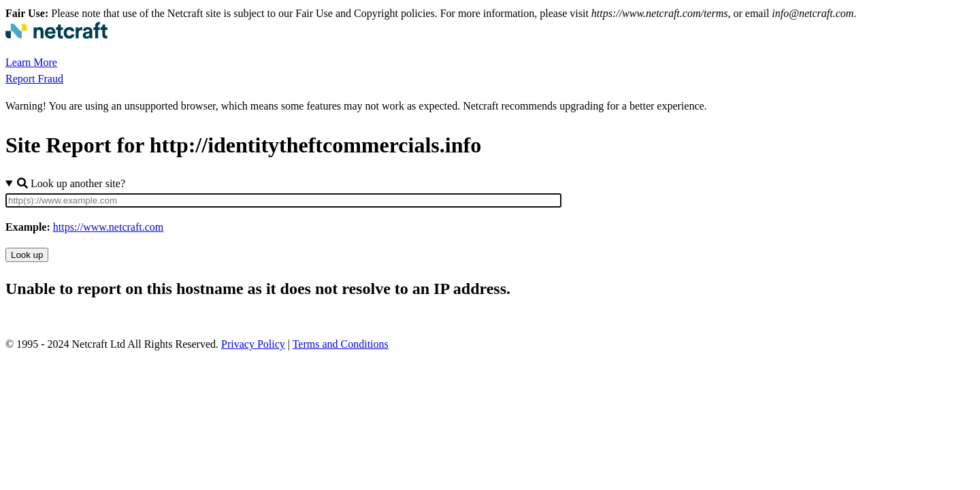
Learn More (31, 62)
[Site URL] (283, 200)
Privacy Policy (253, 344)
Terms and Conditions (341, 344)
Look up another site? (71, 183)
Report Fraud (34, 79)
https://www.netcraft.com (108, 227)
